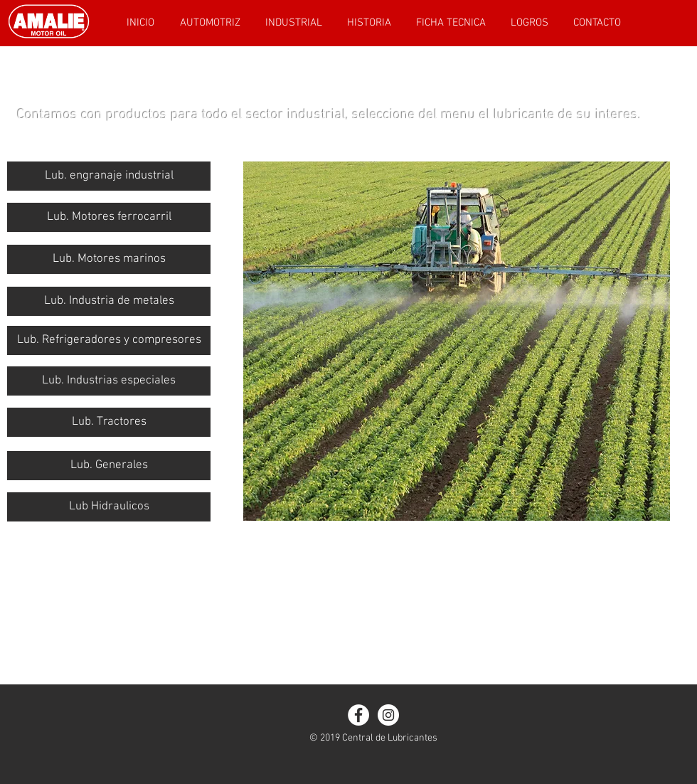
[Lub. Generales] (109, 466)
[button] (109, 301)
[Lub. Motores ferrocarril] (109, 217)
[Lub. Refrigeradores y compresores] (109, 340)
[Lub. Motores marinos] (109, 259)
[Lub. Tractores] (109, 422)
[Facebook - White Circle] (358, 715)
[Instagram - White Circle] (388, 715)
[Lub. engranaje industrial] (109, 176)
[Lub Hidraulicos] (109, 507)
